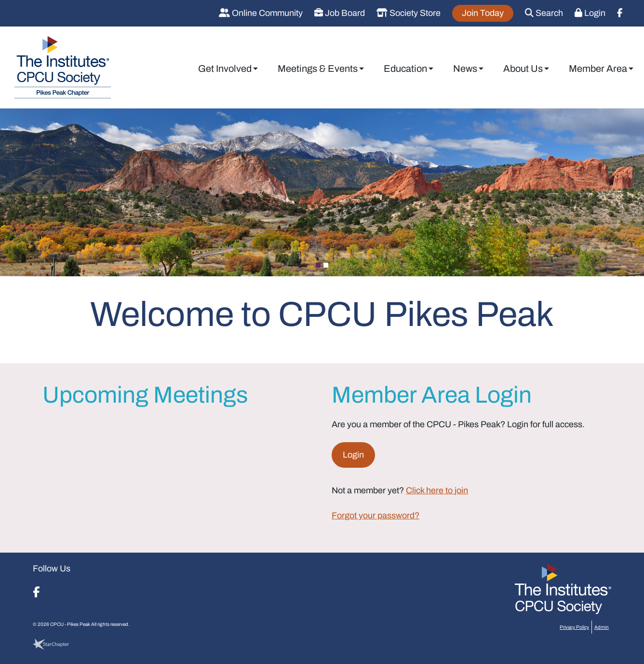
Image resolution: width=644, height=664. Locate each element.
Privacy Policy (574, 627)
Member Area (598, 68)
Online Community (261, 13)
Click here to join (437, 490)
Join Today (483, 13)
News (465, 68)
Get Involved (225, 68)
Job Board (340, 13)
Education (405, 68)
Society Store (409, 13)
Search (544, 13)
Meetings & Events (318, 68)
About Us (523, 68)
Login (590, 13)
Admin (602, 627)
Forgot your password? (376, 515)
